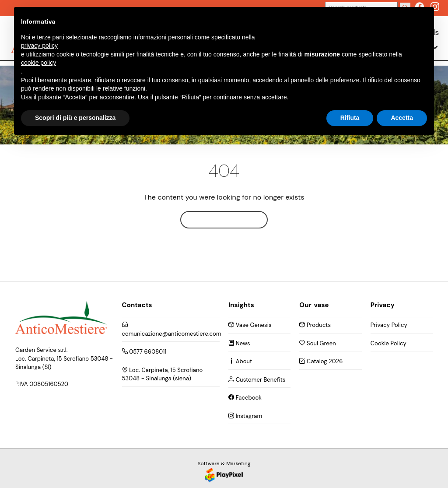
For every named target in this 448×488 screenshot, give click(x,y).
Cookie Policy (388, 343)
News (239, 343)
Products (315, 325)
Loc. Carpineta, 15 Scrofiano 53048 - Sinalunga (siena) (163, 374)
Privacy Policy (389, 325)
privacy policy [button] (39, 46)
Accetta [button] (402, 118)
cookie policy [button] (38, 63)
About (240, 361)
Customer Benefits (257, 380)
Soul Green (317, 343)
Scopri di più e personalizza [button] (75, 118)
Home (224, 219)
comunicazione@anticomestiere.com (171, 330)
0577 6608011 (144, 352)
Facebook (245, 398)
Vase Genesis (250, 325)
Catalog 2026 (321, 361)
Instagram (245, 416)
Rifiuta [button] (350, 118)
